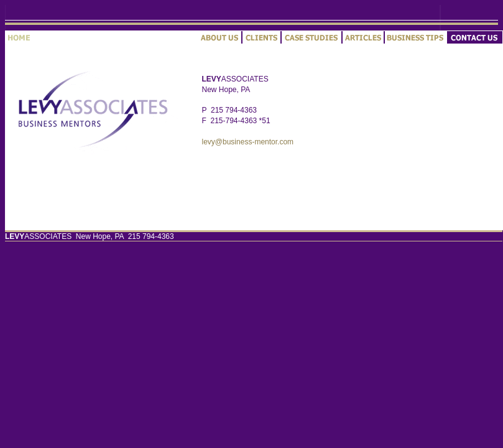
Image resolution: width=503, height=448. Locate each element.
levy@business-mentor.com (248, 142)
